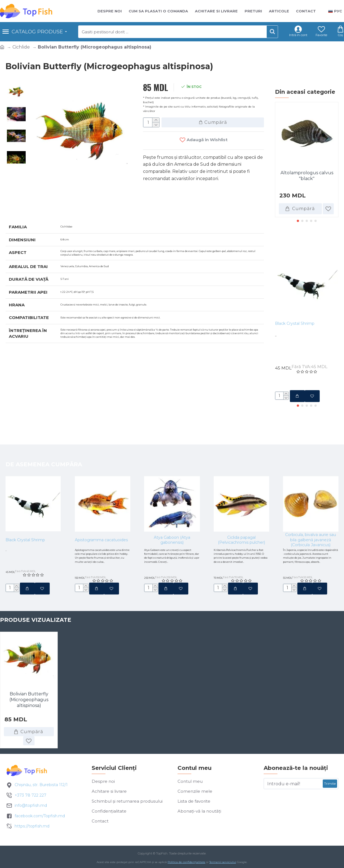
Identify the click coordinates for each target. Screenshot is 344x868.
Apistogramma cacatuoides (101, 519)
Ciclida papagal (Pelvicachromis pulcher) (241, 519)
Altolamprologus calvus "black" (307, 176)
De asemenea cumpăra (44, 444)
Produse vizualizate (36, 630)
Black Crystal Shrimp (295, 323)
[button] (298, 221)
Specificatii (25, 208)
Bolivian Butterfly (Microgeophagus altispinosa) (29, 710)
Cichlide (21, 47)
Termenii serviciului (223, 864)
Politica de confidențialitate (186, 864)
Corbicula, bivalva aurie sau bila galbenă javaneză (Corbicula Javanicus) (311, 519)
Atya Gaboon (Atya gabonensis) (172, 519)
